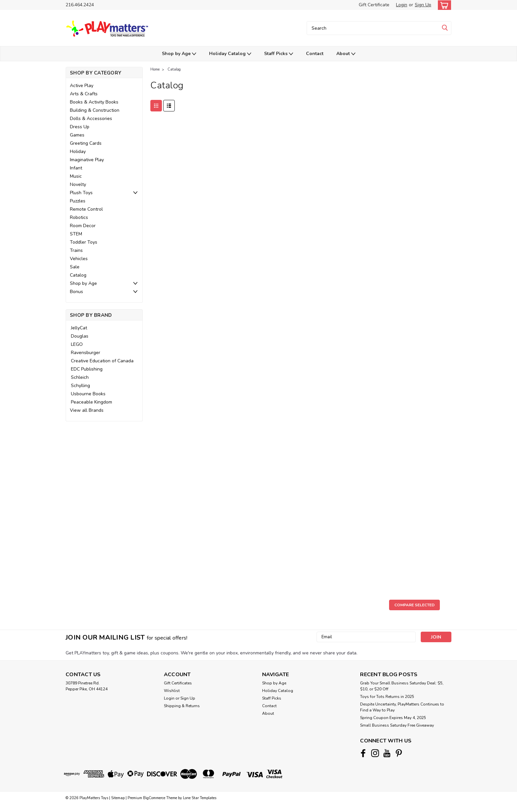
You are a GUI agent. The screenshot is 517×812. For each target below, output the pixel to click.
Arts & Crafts (84, 94)
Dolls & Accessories (91, 119)
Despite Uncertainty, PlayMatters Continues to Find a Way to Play (402, 707)
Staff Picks (279, 54)
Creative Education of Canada (102, 361)
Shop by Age (179, 54)
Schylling (80, 386)
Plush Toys (81, 193)
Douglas (80, 336)
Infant (76, 168)
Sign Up (423, 5)
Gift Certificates (178, 683)
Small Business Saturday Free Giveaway (397, 725)
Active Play (82, 86)
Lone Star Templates (200, 798)
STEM (76, 234)
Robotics (79, 217)
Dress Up (80, 127)
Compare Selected (414, 605)
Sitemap (118, 798)
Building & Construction (95, 110)
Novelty (78, 184)
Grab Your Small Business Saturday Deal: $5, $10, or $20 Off (402, 686)
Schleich (80, 377)
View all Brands (87, 410)
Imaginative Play (87, 160)
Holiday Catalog (230, 54)
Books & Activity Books (94, 102)
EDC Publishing (87, 369)
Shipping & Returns (182, 706)
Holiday (78, 151)
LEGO (77, 344)
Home (155, 69)
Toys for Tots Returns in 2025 (387, 697)
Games (77, 135)
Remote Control (86, 209)
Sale (75, 267)
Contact (315, 54)
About (346, 54)
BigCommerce (154, 798)
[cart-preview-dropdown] (443, 5)
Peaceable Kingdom (91, 402)
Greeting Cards (86, 143)
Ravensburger (86, 353)
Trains (76, 250)
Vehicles (79, 259)
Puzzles (78, 201)
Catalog (78, 275)
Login (402, 5)
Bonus (76, 292)
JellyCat (79, 328)
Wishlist (172, 691)
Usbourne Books (88, 394)
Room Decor (83, 226)
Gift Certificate (374, 5)
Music (76, 176)
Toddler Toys (84, 242)
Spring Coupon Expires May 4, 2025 (393, 718)
